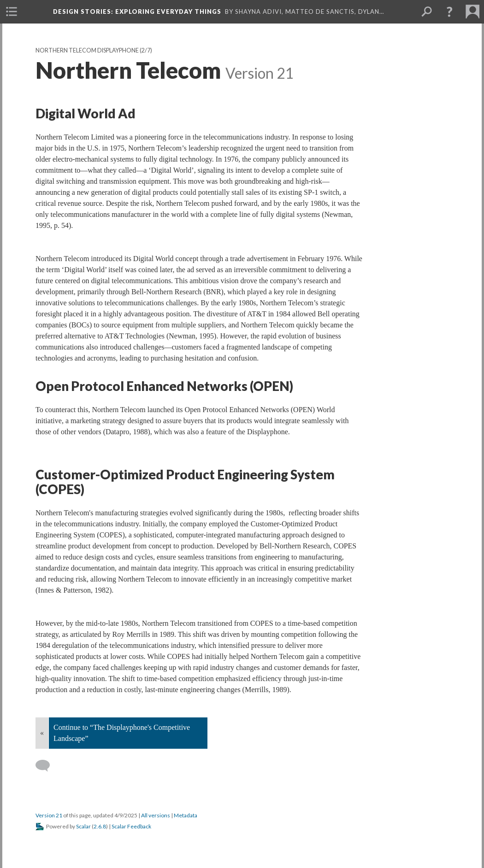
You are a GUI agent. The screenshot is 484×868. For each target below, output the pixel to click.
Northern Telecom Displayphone (87, 50)
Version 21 (49, 815)
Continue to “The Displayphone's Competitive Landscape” (122, 733)
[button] (449, 12)
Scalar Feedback (131, 826)
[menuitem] (12, 12)
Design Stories (137, 12)
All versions (156, 815)
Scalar (83, 826)
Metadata (186, 815)
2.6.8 (100, 826)
